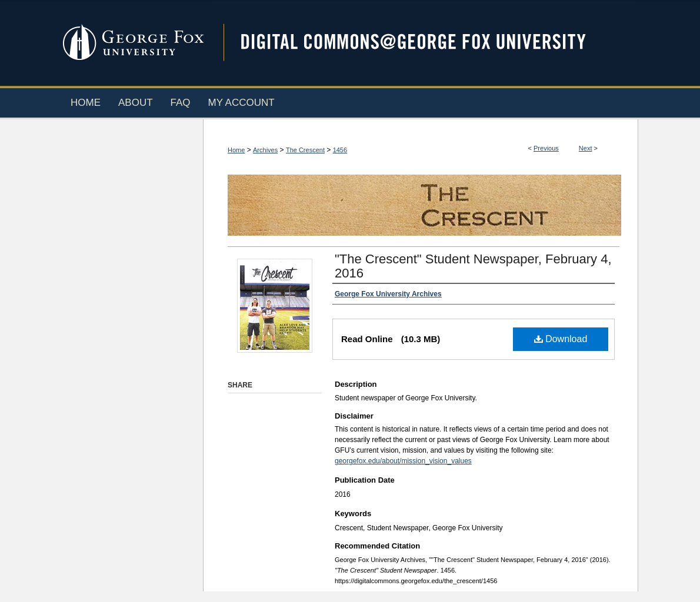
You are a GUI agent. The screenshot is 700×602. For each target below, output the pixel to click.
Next (586, 148)
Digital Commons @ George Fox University (424, 43)
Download (561, 339)
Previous (546, 148)
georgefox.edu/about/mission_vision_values (403, 461)
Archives (265, 150)
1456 (340, 150)
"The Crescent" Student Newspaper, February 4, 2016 (473, 266)
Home (236, 150)
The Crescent (305, 150)
